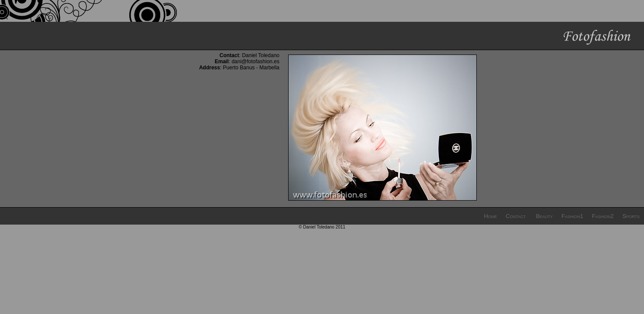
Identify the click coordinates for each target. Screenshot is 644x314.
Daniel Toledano (261, 55)
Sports (631, 216)
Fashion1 (572, 216)
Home (490, 216)
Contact (516, 216)
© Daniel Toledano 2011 (322, 227)
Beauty (544, 216)
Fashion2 (603, 216)
